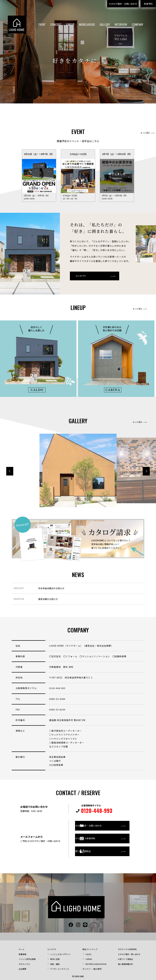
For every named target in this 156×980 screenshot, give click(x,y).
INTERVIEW (121, 24)
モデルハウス (24, 961)
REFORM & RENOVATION (96, 961)
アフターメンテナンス (60, 966)
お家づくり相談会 (92, 850)
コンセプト (81, 276)
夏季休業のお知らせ (48, 599)
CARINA (89, 956)
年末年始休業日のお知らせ (51, 588)
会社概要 (22, 966)
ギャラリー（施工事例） (93, 966)
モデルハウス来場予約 (95, 837)
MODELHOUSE (87, 24)
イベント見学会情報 (27, 956)
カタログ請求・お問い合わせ (123, 4)
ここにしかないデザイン (61, 951)
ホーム (22, 946)
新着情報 (22, 951)
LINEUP (70, 24)
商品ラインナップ (90, 946)
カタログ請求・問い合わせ (129, 951)
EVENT (42, 24)
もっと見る (145, 133)
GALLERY (105, 24)
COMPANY (138, 24)
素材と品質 (55, 956)
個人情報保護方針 (125, 961)
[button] (146, 471)
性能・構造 (55, 961)
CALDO (88, 951)
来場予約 (148, 4)
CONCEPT (56, 24)
